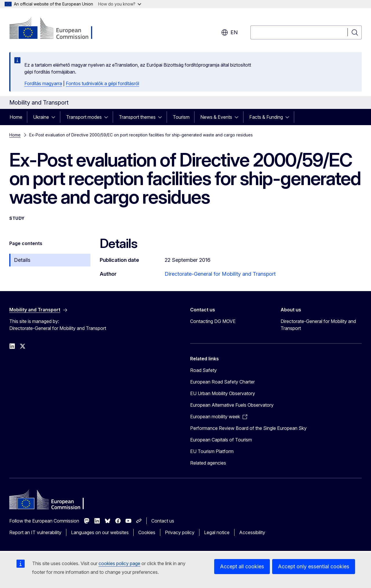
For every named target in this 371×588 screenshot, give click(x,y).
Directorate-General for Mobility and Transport (220, 274)
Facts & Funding (266, 117)
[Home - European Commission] (56, 29)
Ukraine (41, 117)
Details (22, 260)
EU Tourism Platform (212, 451)
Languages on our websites (100, 532)
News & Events (216, 117)
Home (16, 117)
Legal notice (217, 532)
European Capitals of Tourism (221, 440)
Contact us (163, 521)
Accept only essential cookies (314, 566)
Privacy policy (180, 532)
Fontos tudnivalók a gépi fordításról (102, 83)
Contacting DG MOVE (213, 321)
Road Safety (203, 370)
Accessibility (252, 532)
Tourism (181, 117)
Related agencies (208, 463)
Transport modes (84, 117)
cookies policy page (119, 563)
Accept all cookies (242, 566)
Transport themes (137, 117)
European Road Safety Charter (222, 382)
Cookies (147, 532)
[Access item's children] (55, 117)
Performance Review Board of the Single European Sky (248, 428)
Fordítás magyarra (43, 83)
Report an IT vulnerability (35, 532)
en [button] (229, 32)
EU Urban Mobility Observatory (223, 393)
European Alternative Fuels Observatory (232, 405)
